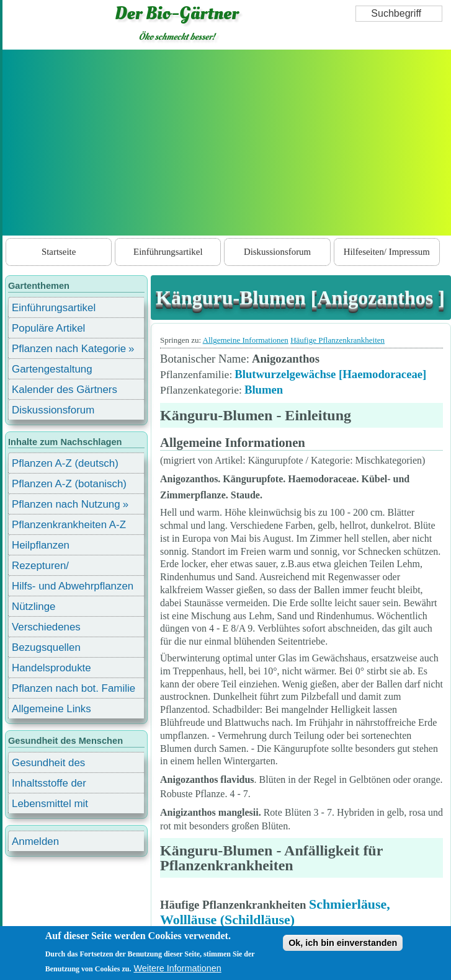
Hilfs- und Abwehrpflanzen (73, 586)
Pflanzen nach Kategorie (69, 349)
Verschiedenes (46, 627)
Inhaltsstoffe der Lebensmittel (49, 785)
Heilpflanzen (41, 545)
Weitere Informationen (177, 969)
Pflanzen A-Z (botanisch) (69, 484)
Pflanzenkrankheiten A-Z (69, 525)
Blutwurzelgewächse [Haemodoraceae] (330, 374)
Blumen (264, 390)
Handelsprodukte (51, 668)
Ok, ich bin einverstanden (343, 943)
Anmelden (35, 841)
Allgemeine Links (51, 709)
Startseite (59, 252)
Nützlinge (33, 607)
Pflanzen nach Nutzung (66, 504)
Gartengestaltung (52, 369)
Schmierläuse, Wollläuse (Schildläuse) (275, 912)
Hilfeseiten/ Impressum (387, 252)
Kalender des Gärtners (65, 390)
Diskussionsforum (277, 252)
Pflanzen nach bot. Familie (74, 688)
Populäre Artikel (48, 328)
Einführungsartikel (168, 252)
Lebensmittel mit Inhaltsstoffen (50, 806)
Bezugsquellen (46, 647)
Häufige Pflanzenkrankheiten (337, 340)
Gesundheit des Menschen (48, 765)
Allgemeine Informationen (246, 340)
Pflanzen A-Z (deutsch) (65, 463)
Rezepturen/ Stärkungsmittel (48, 567)
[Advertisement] (227, 143)
